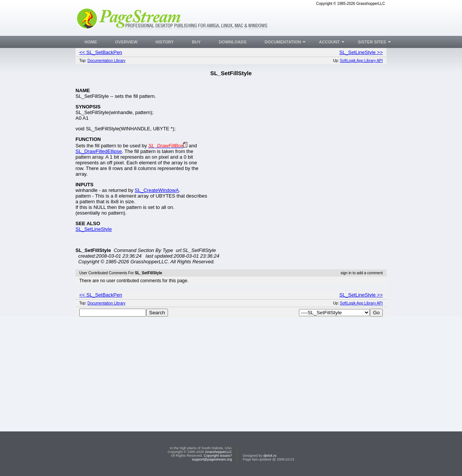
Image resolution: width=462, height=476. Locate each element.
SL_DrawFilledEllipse (99, 151)
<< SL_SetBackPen (101, 52)
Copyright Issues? (218, 456)
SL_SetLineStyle (94, 229)
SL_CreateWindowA (157, 190)
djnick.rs (270, 456)
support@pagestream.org (212, 459)
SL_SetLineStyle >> (361, 52)
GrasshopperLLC (218, 452)
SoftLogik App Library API (361, 61)
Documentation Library (107, 61)
